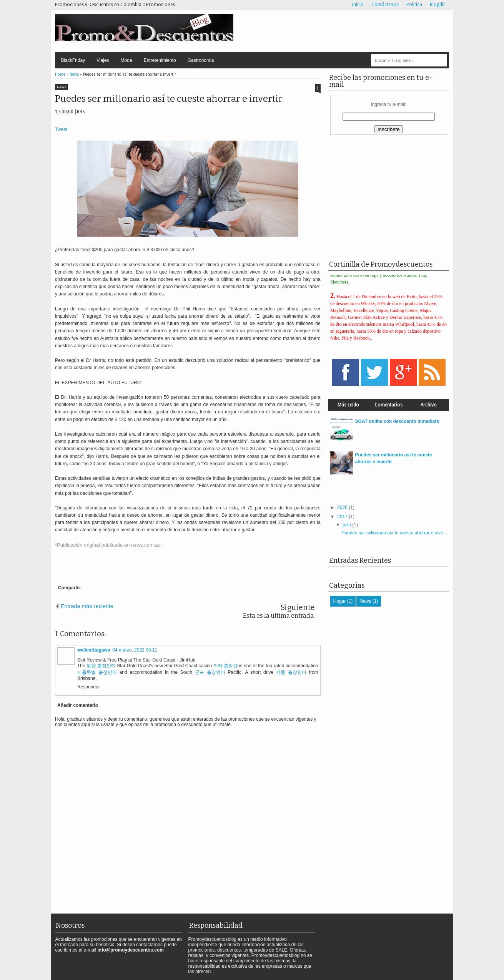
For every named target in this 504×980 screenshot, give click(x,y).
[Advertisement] (355, 31)
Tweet (61, 129)
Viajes (103, 60)
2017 (342, 517)
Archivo (429, 405)
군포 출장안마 (210, 672)
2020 (342, 507)
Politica (414, 5)
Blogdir (437, 5)
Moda (126, 60)
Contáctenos (385, 5)
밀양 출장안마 (101, 666)
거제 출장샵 (226, 666)
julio (347, 525)
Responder (89, 687)
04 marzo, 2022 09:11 (135, 650)
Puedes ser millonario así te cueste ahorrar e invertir (169, 99)
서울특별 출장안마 (97, 672)
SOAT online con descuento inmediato (397, 421)
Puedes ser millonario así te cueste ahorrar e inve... (394, 533)
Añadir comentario (78, 705)
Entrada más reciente (87, 606)
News (62, 87)
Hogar (340, 601)
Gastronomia (201, 60)
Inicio (358, 5)
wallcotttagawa (94, 650)
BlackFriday (73, 60)
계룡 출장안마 (291, 672)
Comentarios (388, 405)
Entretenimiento (160, 60)
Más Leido (348, 405)
